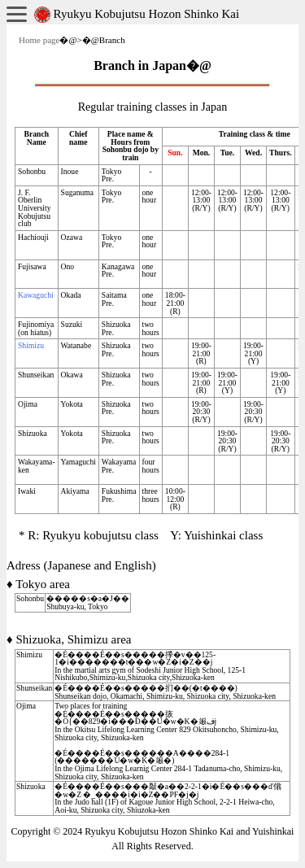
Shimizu (31, 345)
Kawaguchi (36, 295)
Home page (39, 40)
